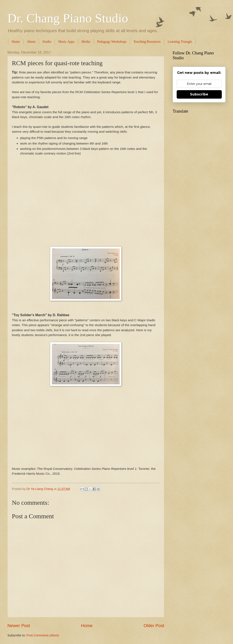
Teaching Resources (147, 42)
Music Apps (66, 42)
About (31, 42)
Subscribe (199, 94)
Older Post (154, 625)
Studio (47, 42)
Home (16, 42)
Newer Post (19, 625)
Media (86, 42)
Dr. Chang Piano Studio (68, 18)
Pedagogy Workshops (112, 42)
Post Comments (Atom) (43, 635)
